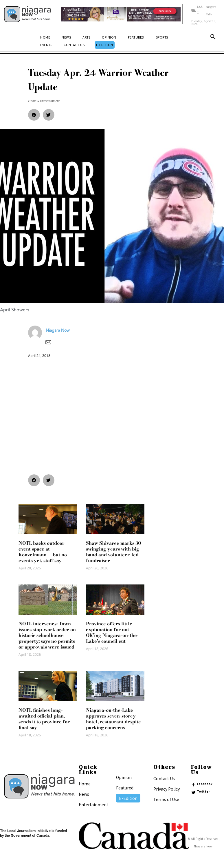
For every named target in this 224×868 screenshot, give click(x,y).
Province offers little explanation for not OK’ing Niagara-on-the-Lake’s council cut (112, 632)
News (84, 794)
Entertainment (93, 805)
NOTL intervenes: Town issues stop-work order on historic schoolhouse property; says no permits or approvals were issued (47, 635)
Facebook (205, 784)
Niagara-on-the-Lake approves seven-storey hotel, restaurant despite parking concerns (113, 719)
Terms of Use (166, 799)
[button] (213, 38)
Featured (125, 788)
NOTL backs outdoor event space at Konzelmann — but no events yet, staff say (43, 552)
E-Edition (128, 798)
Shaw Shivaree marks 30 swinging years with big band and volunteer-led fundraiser (114, 552)
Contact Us (164, 778)
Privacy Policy (167, 789)
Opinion (124, 777)
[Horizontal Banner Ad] (121, 14)
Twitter (204, 791)
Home (85, 784)
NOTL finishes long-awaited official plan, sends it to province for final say (44, 719)
